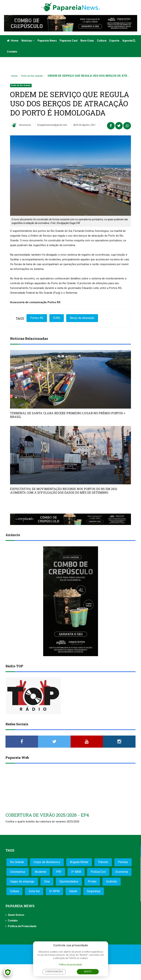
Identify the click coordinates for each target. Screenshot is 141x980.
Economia (122, 872)
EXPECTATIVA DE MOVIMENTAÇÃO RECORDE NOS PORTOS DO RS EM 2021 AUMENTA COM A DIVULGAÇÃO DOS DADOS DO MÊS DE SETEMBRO (64, 491)
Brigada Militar (79, 862)
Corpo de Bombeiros (47, 862)
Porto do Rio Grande (32, 76)
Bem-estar (87, 41)
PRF (59, 872)
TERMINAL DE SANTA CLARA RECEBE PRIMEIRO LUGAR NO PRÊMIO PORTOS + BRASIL (68, 415)
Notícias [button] (28, 41)
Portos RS (37, 318)
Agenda (127, 41)
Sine (47, 881)
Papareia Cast (69, 41)
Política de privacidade (70, 965)
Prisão (92, 881)
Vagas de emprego (22, 881)
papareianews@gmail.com (52, 125)
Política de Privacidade (22, 926)
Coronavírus (18, 872)
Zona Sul (34, 891)
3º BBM (76, 872)
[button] (134, 41)
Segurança (94, 891)
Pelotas (123, 862)
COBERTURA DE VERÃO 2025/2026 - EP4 (47, 815)
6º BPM (54, 891)
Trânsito (103, 862)
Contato (12, 52)
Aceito (88, 972)
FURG (57, 318)
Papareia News (47, 41)
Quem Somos (16, 915)
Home (13, 41)
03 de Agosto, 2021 (85, 125)
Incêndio (112, 881)
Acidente (41, 872)
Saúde (73, 891)
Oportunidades (69, 881)
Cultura (102, 41)
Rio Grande (17, 862)
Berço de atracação (82, 318)
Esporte (114, 41)
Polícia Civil (98, 872)
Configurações (54, 972)
